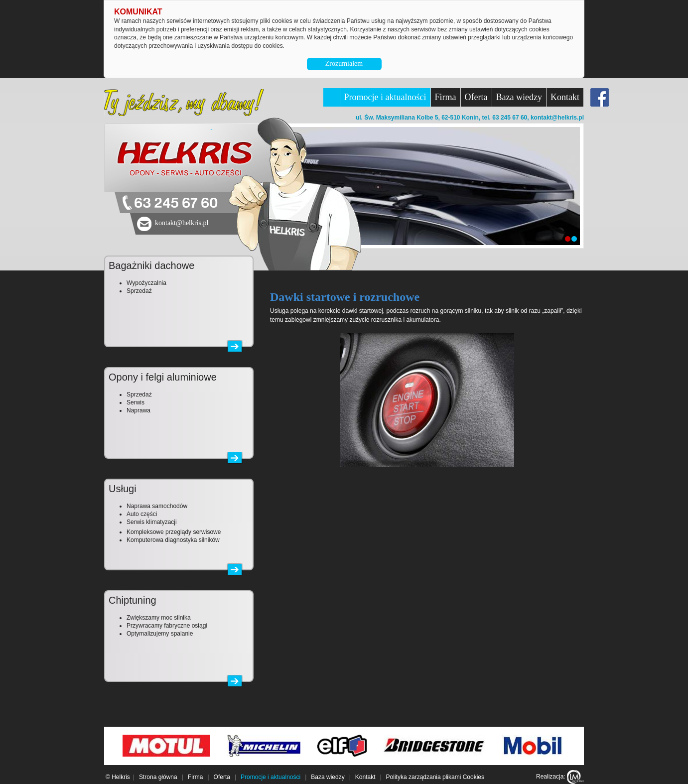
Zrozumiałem (344, 64)
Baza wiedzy (519, 97)
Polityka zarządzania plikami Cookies (435, 777)
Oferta (476, 97)
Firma (446, 97)
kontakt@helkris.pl (557, 118)
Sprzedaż (139, 291)
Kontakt (565, 97)
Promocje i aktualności (385, 97)
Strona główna (158, 777)
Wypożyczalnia (146, 283)
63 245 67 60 (176, 203)
